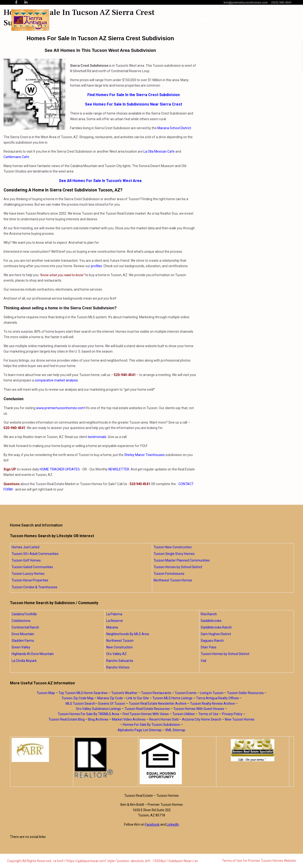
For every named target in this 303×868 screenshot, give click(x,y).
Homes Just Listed (25, 547)
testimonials (97, 437)
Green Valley (21, 647)
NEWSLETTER (119, 469)
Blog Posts (209, 20)
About (145, 20)
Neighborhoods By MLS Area (128, 634)
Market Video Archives (129, 719)
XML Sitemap (175, 730)
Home (128, 20)
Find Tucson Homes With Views (146, 714)
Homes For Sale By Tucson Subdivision (151, 725)
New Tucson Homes (240, 719)
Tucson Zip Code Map (78, 698)
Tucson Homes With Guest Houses (199, 709)
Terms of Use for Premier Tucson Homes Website (259, 861)
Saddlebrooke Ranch (216, 627)
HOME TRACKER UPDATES (60, 469)
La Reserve (115, 621)
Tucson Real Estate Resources (147, 709)
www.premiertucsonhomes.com (60, 408)
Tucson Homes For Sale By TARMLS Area (88, 714)
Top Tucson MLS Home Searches (83, 693)
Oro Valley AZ (116, 654)
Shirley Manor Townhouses (145, 455)
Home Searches (175, 20)
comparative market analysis (56, 380)
